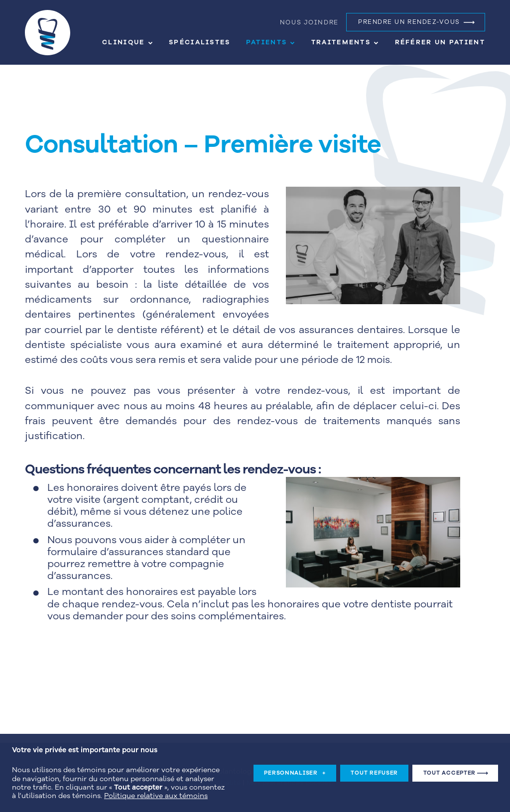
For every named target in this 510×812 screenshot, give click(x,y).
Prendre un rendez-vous (409, 22)
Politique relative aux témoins (156, 791)
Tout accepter (449, 768)
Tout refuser (374, 768)
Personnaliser (295, 768)
